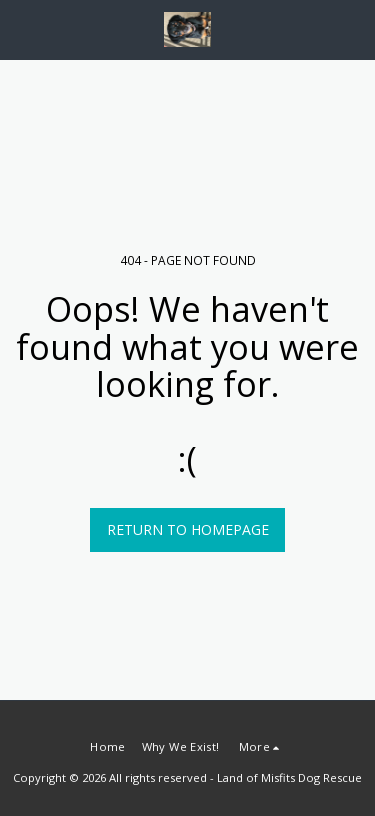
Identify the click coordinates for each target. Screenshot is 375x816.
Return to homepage (188, 529)
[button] (22, 28)
